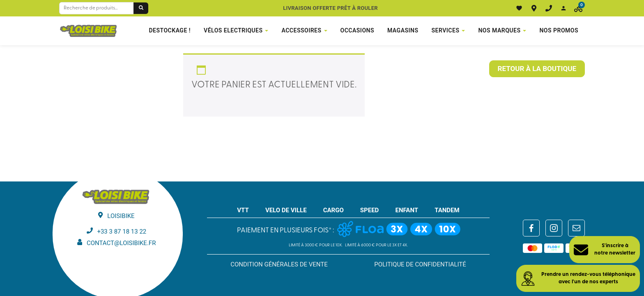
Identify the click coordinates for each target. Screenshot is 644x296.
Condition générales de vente (279, 264)
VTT (243, 210)
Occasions (357, 30)
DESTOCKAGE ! (170, 30)
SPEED (370, 210)
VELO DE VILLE (286, 210)
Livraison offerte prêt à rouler (330, 8)
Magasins (403, 30)
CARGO (333, 210)
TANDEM (447, 210)
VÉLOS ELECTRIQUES (233, 30)
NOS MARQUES (499, 30)
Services (446, 30)
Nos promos (559, 30)
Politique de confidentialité (420, 264)
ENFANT (407, 210)
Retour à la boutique (537, 69)
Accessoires (301, 30)
